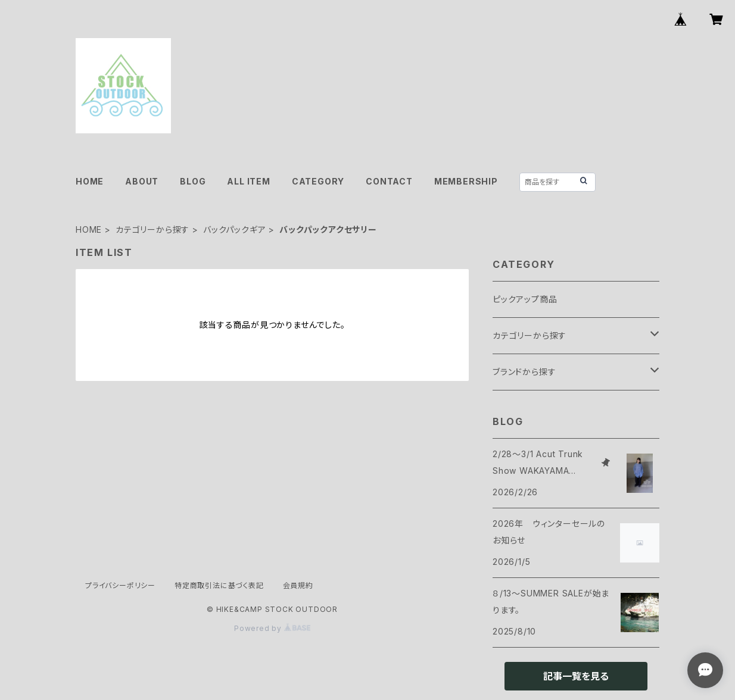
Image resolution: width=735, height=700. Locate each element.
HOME (90, 181)
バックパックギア (234, 229)
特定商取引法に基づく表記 (219, 585)
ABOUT (142, 181)
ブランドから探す (524, 372)
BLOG (193, 181)
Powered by (272, 628)
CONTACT (389, 181)
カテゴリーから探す (152, 229)
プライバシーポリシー (120, 585)
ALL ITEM (248, 181)
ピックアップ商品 (525, 299)
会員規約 (298, 585)
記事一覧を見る (576, 676)
